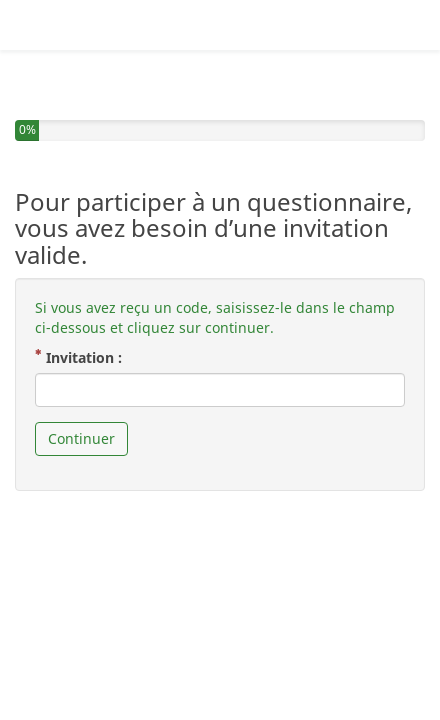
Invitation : (86, 318)
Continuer (81, 399)
